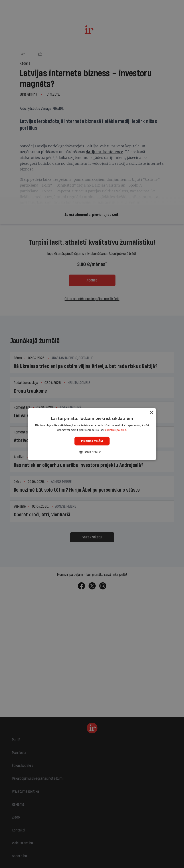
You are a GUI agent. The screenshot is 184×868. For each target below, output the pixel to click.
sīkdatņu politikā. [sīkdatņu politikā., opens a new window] (116, 430)
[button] (92, 452)
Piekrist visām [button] (92, 441)
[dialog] (92, 434)
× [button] (151, 413)
